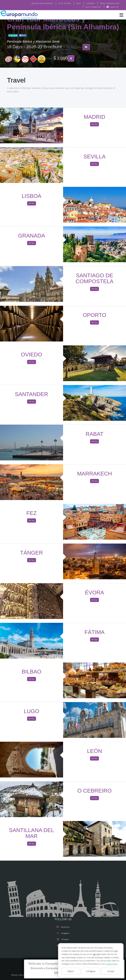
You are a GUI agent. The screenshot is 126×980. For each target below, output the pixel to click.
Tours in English (93, 7)
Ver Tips (94, 124)
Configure (91, 971)
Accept (111, 971)
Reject (71, 971)
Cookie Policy (109, 964)
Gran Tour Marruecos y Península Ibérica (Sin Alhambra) (63, 23)
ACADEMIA (88, 3)
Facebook (63, 927)
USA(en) (114, 7)
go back (13, 36)
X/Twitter (63, 940)
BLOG (75, 3)
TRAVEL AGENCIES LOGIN (108, 3)
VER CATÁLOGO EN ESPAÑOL (36, 3)
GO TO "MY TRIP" (60, 3)
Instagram (63, 933)
